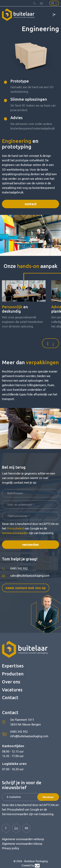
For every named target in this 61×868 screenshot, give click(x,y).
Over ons (11, 682)
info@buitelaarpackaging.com (29, 736)
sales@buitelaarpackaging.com (30, 576)
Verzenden (30, 545)
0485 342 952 (19, 568)
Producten (13, 674)
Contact (31, 204)
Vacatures (12, 690)
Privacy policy (11, 848)
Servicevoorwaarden (15, 533)
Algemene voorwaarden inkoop (22, 844)
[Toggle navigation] (56, 15)
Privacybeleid (15, 528)
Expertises (13, 666)
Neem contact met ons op (26, 588)
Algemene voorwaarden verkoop (23, 839)
